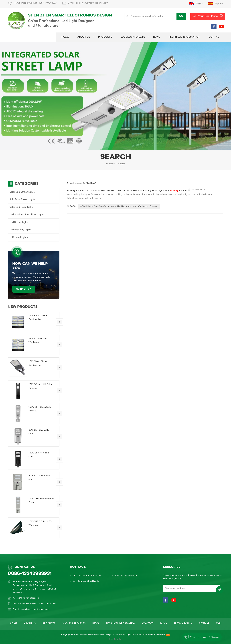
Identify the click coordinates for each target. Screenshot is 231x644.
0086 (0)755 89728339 (28, 598)
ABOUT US (84, 37)
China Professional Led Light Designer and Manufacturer (61, 23)
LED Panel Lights (19, 237)
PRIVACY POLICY (183, 624)
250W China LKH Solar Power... (40, 386)
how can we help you (30, 266)
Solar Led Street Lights (22, 192)
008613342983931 (47, 604)
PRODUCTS (105, 37)
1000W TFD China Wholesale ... (38, 340)
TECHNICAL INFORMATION (184, 37)
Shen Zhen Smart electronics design (70, 15)
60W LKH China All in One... (39, 432)
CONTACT (215, 37)
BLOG (164, 624)
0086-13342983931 (48, 3)
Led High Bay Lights (20, 230)
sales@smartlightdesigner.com (92, 3)
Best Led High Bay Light (126, 576)
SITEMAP (204, 624)
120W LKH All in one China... (39, 455)
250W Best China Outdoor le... (38, 363)
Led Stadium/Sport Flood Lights (27, 215)
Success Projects (133, 37)
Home (65, 37)
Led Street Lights (19, 222)
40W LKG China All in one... (39, 478)
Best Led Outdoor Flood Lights (87, 576)
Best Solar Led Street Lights (86, 581)
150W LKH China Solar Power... (40, 409)
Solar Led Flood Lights (21, 207)
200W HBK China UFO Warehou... (40, 523)
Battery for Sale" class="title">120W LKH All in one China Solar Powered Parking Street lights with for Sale (127, 191)
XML (219, 624)
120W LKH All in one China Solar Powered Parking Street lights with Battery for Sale (119, 206)
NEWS (157, 37)
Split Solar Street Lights (22, 200)
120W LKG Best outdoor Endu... (41, 501)
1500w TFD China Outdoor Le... (38, 318)
